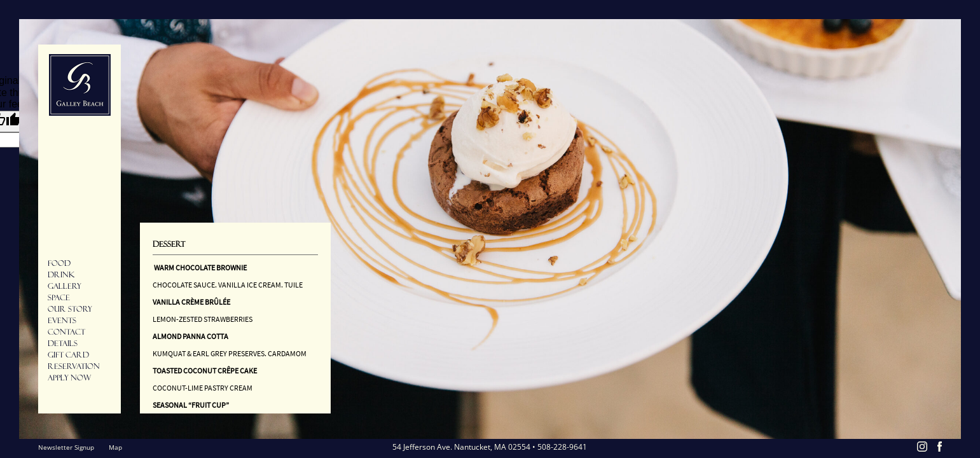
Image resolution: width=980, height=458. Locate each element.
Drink (61, 275)
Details (63, 343)
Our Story (70, 309)
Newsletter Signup (66, 447)
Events (62, 321)
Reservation (74, 366)
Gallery (65, 286)
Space (59, 298)
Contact (66, 332)
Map (115, 447)
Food (59, 263)
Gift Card (68, 355)
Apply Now (69, 378)
